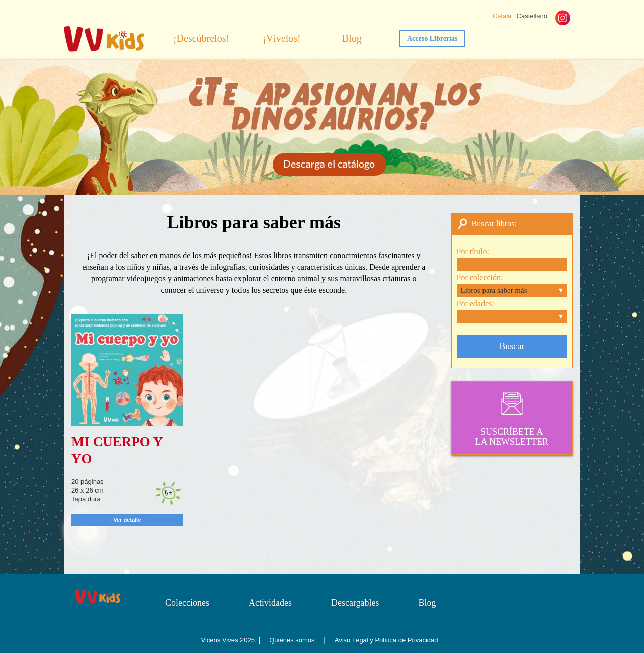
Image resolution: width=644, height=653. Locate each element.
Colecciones (187, 603)
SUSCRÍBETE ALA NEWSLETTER (512, 418)
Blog (352, 38)
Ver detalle (127, 520)
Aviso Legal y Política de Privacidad (386, 640)
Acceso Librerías (432, 38)
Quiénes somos (292, 640)
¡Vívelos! (282, 38)
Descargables (355, 603)
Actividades (270, 603)
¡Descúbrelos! (201, 38)
